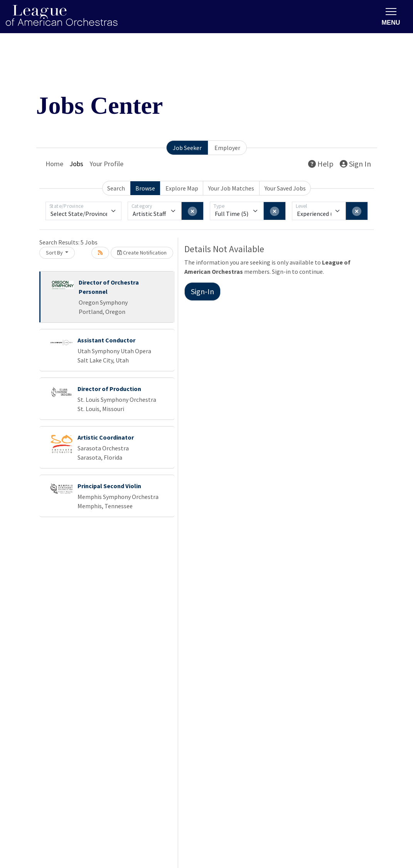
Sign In (355, 164)
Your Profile (106, 164)
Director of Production (109, 389)
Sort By (55, 253)
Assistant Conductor (106, 340)
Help (321, 164)
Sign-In (202, 291)
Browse (145, 188)
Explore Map (182, 188)
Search (116, 188)
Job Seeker (187, 148)
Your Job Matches (231, 188)
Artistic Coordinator (106, 437)
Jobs (76, 164)
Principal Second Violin (109, 486)
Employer (227, 148)
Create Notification (142, 253)
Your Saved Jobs (285, 188)
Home (54, 164)
